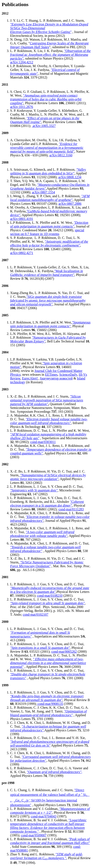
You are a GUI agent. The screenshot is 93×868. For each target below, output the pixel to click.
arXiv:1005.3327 (44, 126)
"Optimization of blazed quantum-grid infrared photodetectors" (48, 713)
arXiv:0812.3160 (61, 155)
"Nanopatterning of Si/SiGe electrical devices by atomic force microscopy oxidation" (48, 477)
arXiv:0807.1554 (43, 192)
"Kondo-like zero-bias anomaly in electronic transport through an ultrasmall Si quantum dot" (47, 698)
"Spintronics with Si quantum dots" (34, 490)
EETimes (51, 375)
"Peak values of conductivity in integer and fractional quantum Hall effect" (50, 841)
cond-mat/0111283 (71, 509)
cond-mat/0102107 (36, 614)
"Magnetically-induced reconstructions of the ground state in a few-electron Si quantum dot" (50, 590)
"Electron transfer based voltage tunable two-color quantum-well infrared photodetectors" (49, 421)
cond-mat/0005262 (64, 652)
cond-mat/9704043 (44, 816)
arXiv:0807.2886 (70, 204)
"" (46, 99)
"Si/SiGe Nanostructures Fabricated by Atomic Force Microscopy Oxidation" (47, 564)
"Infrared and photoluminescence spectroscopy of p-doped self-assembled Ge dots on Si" (50, 744)
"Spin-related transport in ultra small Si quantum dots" (47, 603)
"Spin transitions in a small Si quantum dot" (40, 648)
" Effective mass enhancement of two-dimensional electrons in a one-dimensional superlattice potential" (48, 663)
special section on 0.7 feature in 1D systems (47, 232)
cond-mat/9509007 (34, 835)
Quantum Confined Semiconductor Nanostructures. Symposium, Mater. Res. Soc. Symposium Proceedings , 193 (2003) (49, 408)
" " (48, 826)
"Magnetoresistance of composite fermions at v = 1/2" (50, 811)
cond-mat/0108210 (50, 596)
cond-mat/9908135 (50, 704)
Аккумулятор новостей (56, 378)
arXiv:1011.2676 (22, 107)
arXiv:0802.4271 (22, 253)
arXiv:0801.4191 (22, 219)
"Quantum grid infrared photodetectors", (54, 772)
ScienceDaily (68, 375)
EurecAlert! (30, 378)
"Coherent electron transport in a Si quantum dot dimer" (47, 504)
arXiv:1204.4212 (22, 62)
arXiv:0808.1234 (70, 177)
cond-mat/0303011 (43, 442)
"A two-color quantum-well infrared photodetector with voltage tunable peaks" (42, 534)
